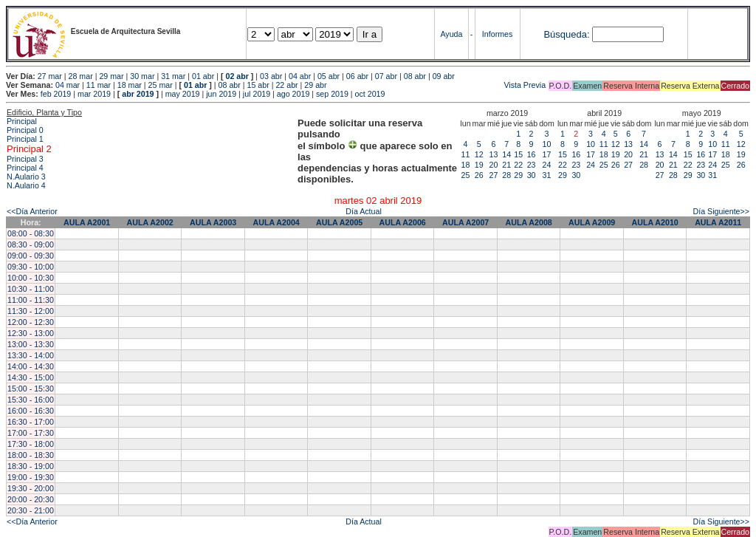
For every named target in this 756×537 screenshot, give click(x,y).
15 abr (258, 85)
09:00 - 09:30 (31, 256)
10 (547, 144)
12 (479, 154)
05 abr (329, 76)
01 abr (203, 76)
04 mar (68, 85)
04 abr (300, 76)
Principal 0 (25, 130)
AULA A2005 (339, 222)
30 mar (142, 76)
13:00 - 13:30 (31, 344)
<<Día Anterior (32, 211)
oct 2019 (370, 94)
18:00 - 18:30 (31, 455)
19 (479, 165)
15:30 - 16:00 (31, 400)
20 (494, 165)
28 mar (81, 76)
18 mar (130, 85)
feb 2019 (56, 94)
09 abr (444, 76)
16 (532, 154)
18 (466, 165)
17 (547, 154)
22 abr (286, 85)
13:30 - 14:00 (31, 355)
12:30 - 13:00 (31, 333)
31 (547, 175)
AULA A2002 (150, 222)
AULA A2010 (655, 222)
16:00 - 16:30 (31, 411)
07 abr (386, 76)
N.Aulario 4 (26, 185)
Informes (497, 34)
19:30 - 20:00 (31, 488)
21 (506, 165)
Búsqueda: (566, 34)
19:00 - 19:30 (31, 477)
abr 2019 (138, 94)
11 (466, 154)
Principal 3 (25, 159)
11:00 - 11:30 (31, 300)
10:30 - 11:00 (31, 289)
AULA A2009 (592, 222)
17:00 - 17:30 (31, 433)
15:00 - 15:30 (31, 389)
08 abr (415, 76)
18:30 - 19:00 (31, 466)
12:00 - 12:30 (31, 322)
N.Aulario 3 (27, 177)
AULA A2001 (87, 222)
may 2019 (183, 94)
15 (518, 154)
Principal (22, 121)
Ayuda (451, 34)
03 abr (271, 76)
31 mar (173, 76)
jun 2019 (221, 94)
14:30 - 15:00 (31, 377)
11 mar (99, 85)
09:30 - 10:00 (31, 267)
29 (518, 175)
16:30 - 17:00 (31, 422)
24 (547, 165)
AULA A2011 (718, 222)
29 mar (111, 76)
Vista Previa (438, 85)
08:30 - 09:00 (31, 244)
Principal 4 (25, 168)
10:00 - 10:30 (31, 278)
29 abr (315, 85)
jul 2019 (257, 94)
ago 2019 (293, 94)
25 (466, 175)
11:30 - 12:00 (31, 311)
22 (518, 165)
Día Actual (364, 211)
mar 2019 (94, 94)
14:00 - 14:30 (31, 366)
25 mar (161, 85)
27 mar (50, 76)
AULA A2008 (529, 222)
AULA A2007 (465, 222)
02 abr (237, 76)
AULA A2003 (213, 222)
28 (506, 175)
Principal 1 (25, 139)
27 (494, 175)
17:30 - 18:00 (31, 444)
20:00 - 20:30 (31, 499)
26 (479, 175)
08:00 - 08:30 (31, 233)
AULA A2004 (276, 222)
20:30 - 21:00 (31, 510)
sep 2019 (332, 94)
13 (494, 154)
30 (532, 175)
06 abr (357, 76)
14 (506, 154)
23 (532, 165)
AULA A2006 (403, 222)
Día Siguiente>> (721, 211)
